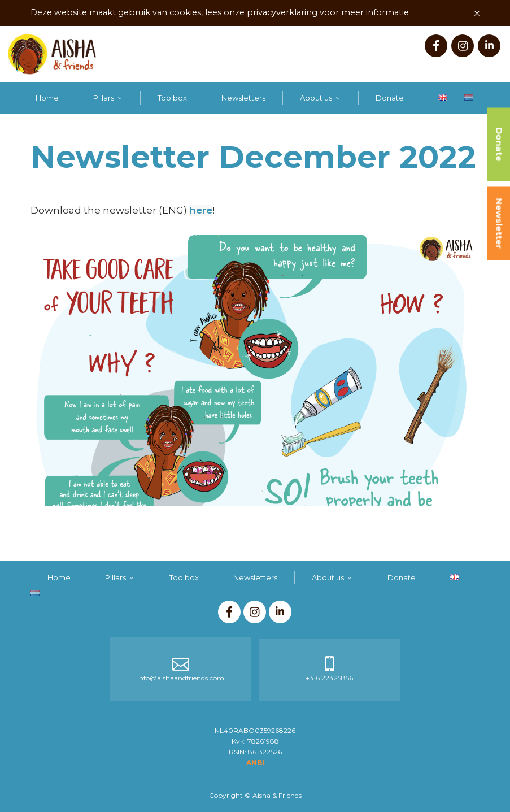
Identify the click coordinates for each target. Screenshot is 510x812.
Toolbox (172, 98)
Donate (390, 98)
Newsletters (243, 98)
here (201, 210)
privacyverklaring (282, 12)
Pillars (104, 98)
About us (316, 98)
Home (47, 98)
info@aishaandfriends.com (181, 678)
